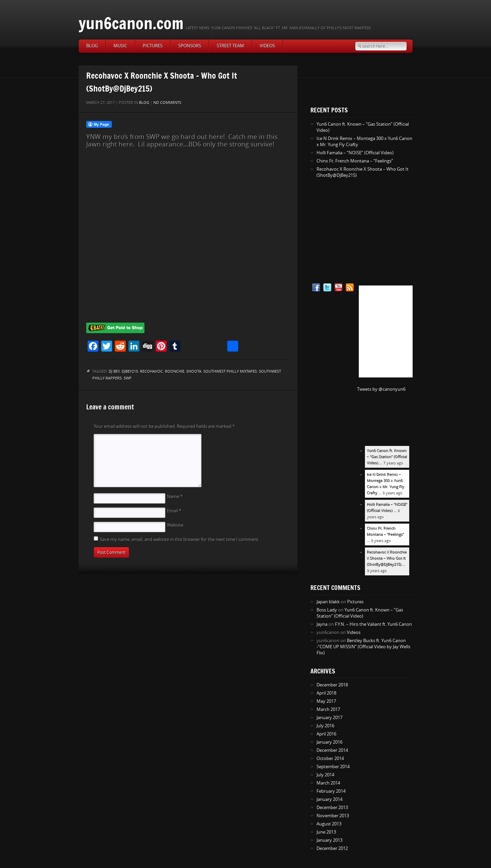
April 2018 (326, 693)
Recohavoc (151, 371)
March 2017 (328, 709)
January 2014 (329, 799)
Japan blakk (328, 602)
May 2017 (326, 701)
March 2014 (328, 783)
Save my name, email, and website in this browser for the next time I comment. (180, 539)
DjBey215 (130, 371)
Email (174, 511)
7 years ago (393, 463)
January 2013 (329, 840)
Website (175, 525)
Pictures (153, 46)
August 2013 (329, 824)
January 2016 (329, 742)
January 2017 (329, 718)
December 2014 (332, 750)
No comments (167, 103)
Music (120, 46)
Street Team (230, 46)
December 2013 (332, 808)
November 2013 (333, 816)
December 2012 (332, 848)
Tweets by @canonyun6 (381, 389)
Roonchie (175, 371)
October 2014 (330, 758)
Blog (92, 46)
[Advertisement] (141, 183)
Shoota (194, 371)
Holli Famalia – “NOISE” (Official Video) (355, 153)
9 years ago (381, 540)
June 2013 (326, 832)
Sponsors (190, 46)
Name (175, 497)
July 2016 (325, 726)
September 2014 (333, 767)
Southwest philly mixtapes (230, 371)
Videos (267, 46)
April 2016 (326, 734)
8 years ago (392, 493)
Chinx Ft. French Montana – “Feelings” (355, 161)
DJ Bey (114, 371)
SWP (128, 378)
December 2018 (332, 685)
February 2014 (331, 791)
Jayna (322, 624)
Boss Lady (327, 610)
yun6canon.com (131, 23)
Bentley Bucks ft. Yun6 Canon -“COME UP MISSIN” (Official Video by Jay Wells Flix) (363, 647)
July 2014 (325, 775)
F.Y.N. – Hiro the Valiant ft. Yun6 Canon (373, 624)
